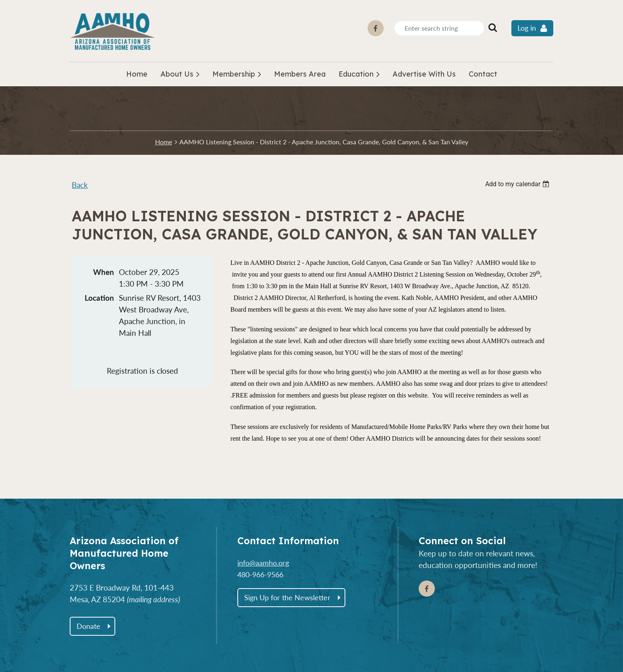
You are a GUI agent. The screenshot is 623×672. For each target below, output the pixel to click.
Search (492, 27)
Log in (527, 28)
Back (80, 185)
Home (164, 142)
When (104, 272)
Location (99, 298)
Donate (88, 626)
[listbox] (518, 184)
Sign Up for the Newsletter (287, 597)
